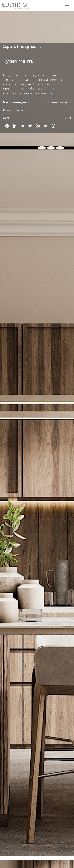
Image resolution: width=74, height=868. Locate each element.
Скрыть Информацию (22, 47)
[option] (37, 429)
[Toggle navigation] (67, 6)
